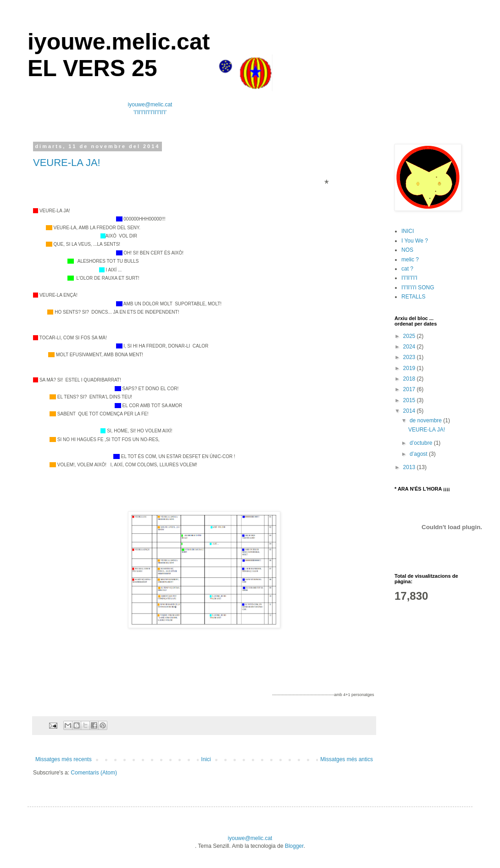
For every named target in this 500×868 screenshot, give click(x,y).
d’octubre (422, 443)
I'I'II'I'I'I (409, 278)
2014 (410, 411)
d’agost (419, 454)
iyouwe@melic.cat (150, 105)
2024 (410, 347)
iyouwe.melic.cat (119, 42)
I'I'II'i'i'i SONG (418, 287)
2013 (410, 467)
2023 (410, 357)
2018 (410, 379)
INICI (408, 231)
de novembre (426, 420)
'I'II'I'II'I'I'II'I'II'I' (150, 112)
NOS (407, 250)
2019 (410, 368)
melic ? (410, 260)
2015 (410, 400)
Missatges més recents (64, 759)
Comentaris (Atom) (94, 773)
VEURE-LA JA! (67, 163)
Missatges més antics (347, 759)
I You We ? (415, 241)
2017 (410, 389)
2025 (410, 336)
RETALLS (413, 297)
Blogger (294, 846)
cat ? (407, 269)
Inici (206, 759)
